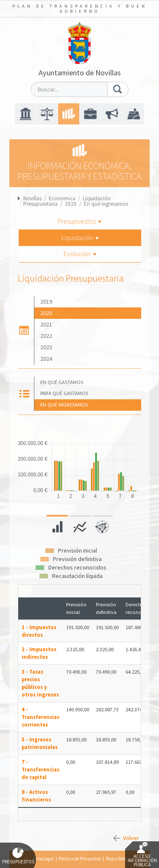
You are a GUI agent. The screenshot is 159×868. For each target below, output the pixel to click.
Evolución (80, 254)
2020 (71, 204)
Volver (131, 838)
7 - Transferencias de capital (40, 770)
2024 (46, 359)
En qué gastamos (62, 382)
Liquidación (80, 238)
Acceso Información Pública (142, 855)
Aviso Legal (43, 859)
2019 (46, 301)
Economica (62, 198)
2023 (46, 347)
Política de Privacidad (80, 859)
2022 (46, 336)
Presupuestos (79, 221)
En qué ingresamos (106, 204)
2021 (46, 324)
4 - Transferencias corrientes (40, 717)
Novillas (32, 198)
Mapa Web (116, 859)
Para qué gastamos (64, 393)
